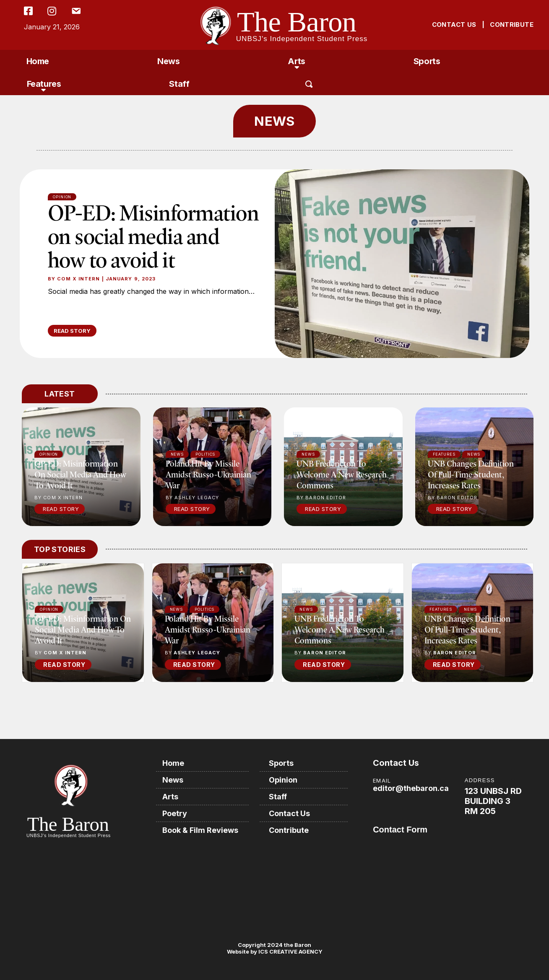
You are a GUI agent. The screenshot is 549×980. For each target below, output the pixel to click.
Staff (179, 84)
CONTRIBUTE (512, 25)
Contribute (289, 830)
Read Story (61, 509)
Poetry (175, 813)
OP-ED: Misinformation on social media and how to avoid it (153, 236)
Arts (296, 61)
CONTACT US (454, 25)
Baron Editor (325, 653)
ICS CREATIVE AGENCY (290, 951)
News (168, 61)
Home (38, 61)
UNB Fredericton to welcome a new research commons (342, 474)
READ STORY (72, 331)
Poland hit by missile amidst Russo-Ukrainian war (208, 474)
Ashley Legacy (197, 653)
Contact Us (289, 813)
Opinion (62, 197)
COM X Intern (78, 279)
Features (44, 84)
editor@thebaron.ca (411, 788)
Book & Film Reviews (200, 830)
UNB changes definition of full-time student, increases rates (471, 474)
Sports (427, 61)
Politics (204, 609)
